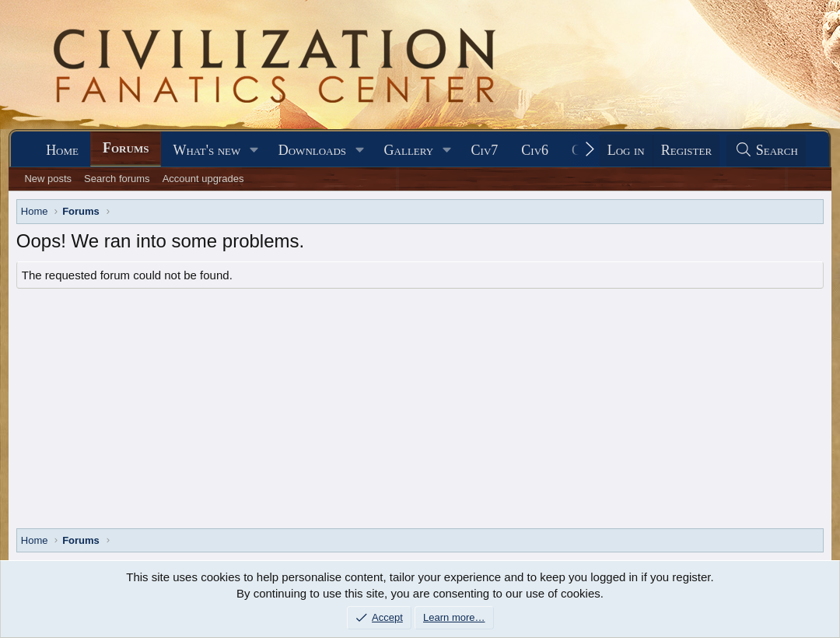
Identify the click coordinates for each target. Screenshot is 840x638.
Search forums (117, 179)
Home (62, 150)
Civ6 (535, 150)
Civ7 (485, 150)
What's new (206, 150)
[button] (254, 151)
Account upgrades (203, 179)
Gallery (409, 150)
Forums (126, 148)
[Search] (766, 151)
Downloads (312, 150)
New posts (48, 179)
